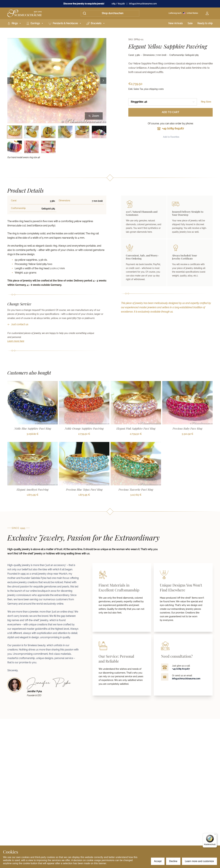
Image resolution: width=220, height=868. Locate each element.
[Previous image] (10, 81)
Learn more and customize (199, 861)
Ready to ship (205, 23)
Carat (14, 201)
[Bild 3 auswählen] (48, 132)
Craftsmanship (18, 208)
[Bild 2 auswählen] (32, 132)
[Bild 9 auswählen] (48, 147)
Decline (173, 861)
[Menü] (215, 835)
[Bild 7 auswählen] (15, 147)
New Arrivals (176, 23)
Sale (190, 23)
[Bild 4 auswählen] (65, 132)
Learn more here (16, 341)
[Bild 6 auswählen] (99, 132)
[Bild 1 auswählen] (15, 132)
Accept (158, 861)
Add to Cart (171, 112)
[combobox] (163, 102)
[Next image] (103, 81)
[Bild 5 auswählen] (82, 132)
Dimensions (64, 201)
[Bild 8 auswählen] (32, 147)
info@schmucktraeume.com (143, 4)
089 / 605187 (118, 4)
